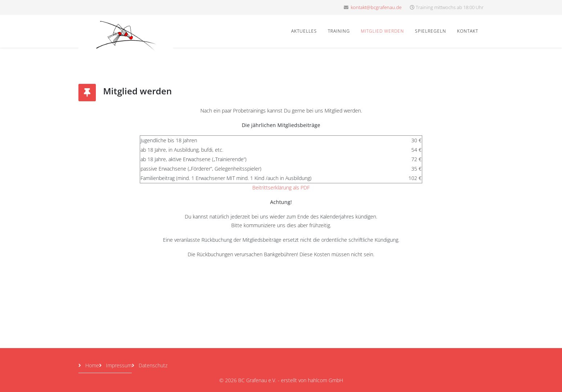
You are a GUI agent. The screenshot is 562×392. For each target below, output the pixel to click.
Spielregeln (431, 31)
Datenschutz (152, 365)
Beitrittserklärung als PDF (281, 187)
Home (91, 365)
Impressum (118, 365)
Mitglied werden (382, 31)
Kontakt (468, 31)
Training (339, 31)
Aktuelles (304, 31)
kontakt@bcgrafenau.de (376, 7)
